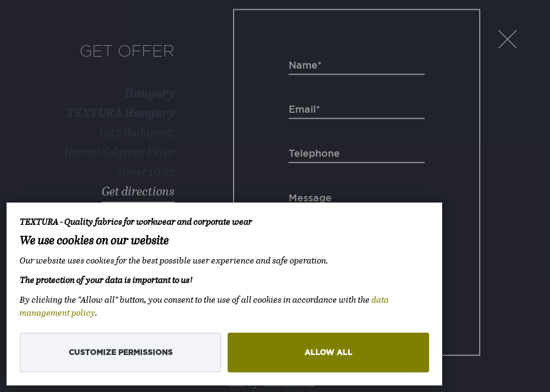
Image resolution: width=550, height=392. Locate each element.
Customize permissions (121, 353)
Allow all (328, 353)
